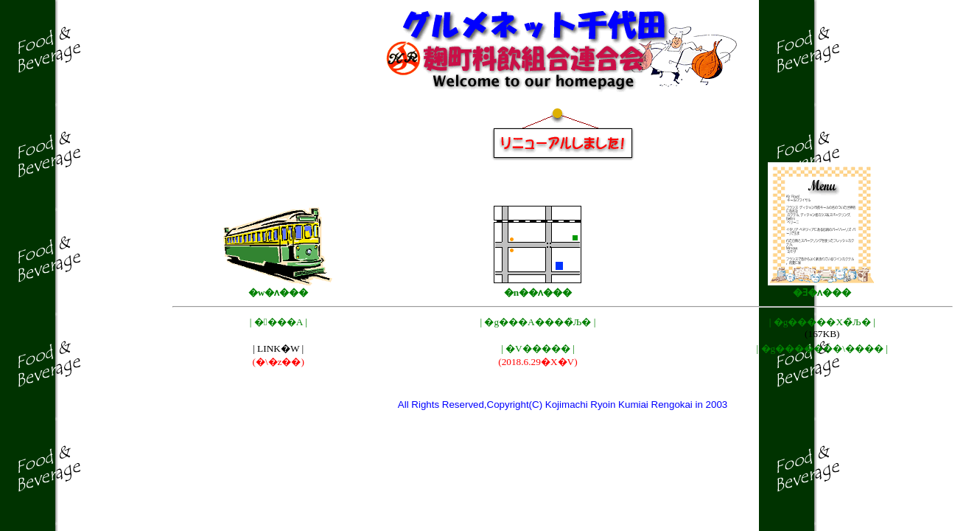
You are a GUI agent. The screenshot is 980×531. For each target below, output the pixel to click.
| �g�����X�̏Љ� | (822, 322)
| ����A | (279, 322)
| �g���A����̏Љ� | (538, 322)
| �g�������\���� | (822, 348)
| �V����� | (538, 348)
